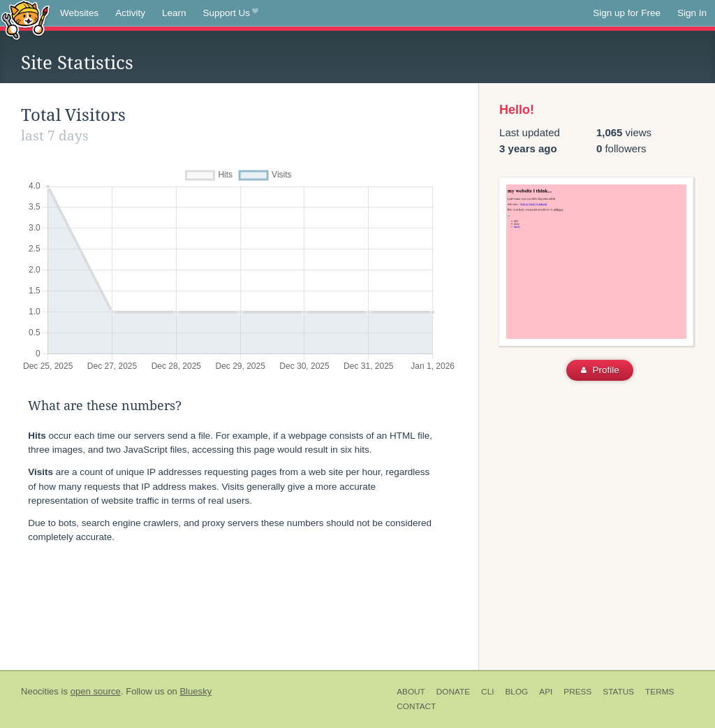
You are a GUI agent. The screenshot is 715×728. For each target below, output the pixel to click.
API (546, 692)
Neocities (40, 691)
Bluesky (196, 691)
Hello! (517, 110)
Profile (600, 370)
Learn (174, 13)
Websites (79, 13)
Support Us (231, 13)
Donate (453, 692)
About (411, 692)
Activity (130, 13)
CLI (487, 692)
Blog (516, 692)
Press (577, 692)
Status (618, 692)
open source (96, 691)
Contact (416, 706)
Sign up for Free (627, 13)
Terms (659, 692)
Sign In (692, 13)
